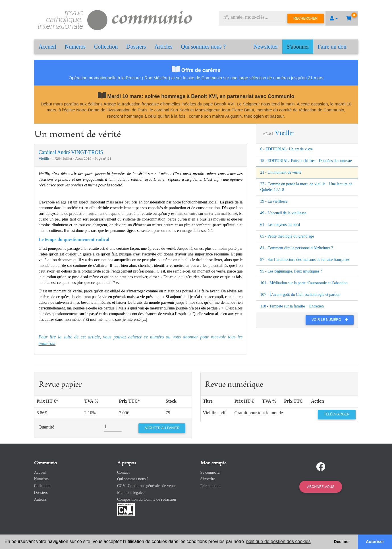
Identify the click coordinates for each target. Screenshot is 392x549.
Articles (163, 47)
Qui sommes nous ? (203, 47)
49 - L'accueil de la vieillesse (283, 213)
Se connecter (211, 472)
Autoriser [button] (375, 542)
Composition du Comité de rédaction (147, 499)
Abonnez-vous (321, 487)
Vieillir (45, 158)
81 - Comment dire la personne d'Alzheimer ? (297, 248)
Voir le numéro (331, 320)
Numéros (75, 47)
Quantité (46, 427)
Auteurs (40, 499)
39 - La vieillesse (274, 201)
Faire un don (332, 47)
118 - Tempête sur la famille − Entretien (292, 306)
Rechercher (306, 18)
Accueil (47, 47)
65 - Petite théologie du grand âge (287, 236)
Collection (106, 47)
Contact (123, 472)
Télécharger (337, 414)
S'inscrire (208, 479)
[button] (334, 18)
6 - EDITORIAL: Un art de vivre (287, 149)
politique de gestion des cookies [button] (278, 541)
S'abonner (298, 47)
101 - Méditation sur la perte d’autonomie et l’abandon (304, 283)
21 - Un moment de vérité (281, 172)
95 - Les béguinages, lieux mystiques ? (291, 271)
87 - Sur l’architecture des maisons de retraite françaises (305, 260)
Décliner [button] (342, 542)
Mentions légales (131, 493)
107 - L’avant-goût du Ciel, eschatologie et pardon (300, 295)
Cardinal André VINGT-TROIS (71, 152)
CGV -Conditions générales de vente (146, 486)
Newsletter (266, 47)
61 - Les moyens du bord (280, 225)
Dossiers (136, 47)
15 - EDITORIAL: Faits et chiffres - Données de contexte (306, 161)
